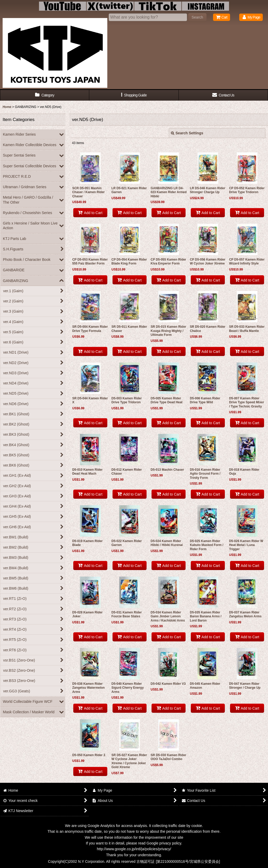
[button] (134, 95)
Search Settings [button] (187, 133)
